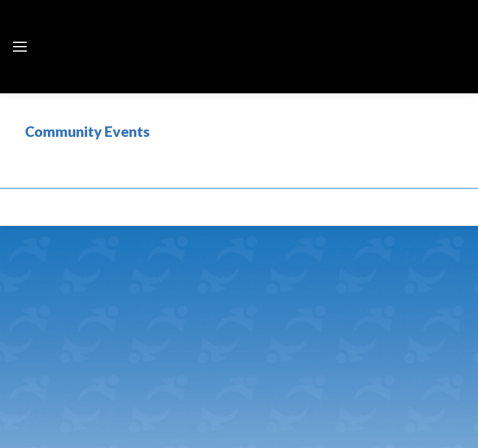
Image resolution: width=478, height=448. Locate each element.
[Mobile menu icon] (20, 47)
